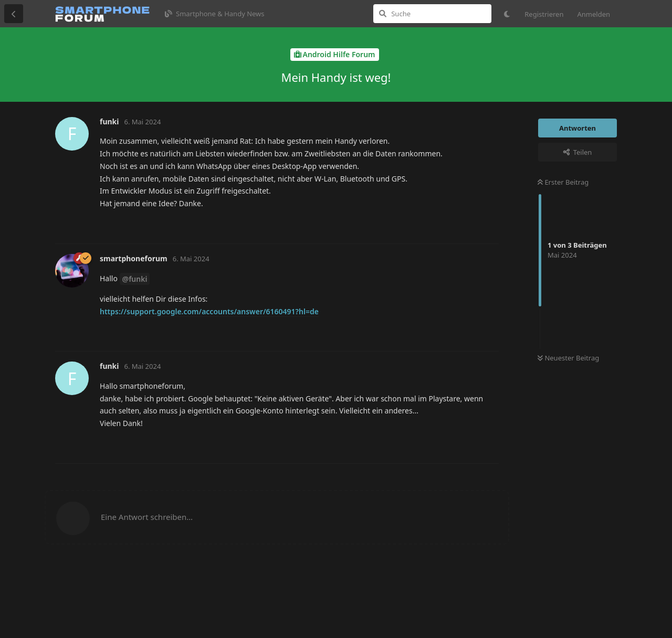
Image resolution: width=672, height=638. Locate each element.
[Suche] (432, 14)
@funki (135, 279)
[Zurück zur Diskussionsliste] (14, 14)
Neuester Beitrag (568, 358)
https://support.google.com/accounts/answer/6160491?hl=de (209, 311)
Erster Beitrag (563, 182)
